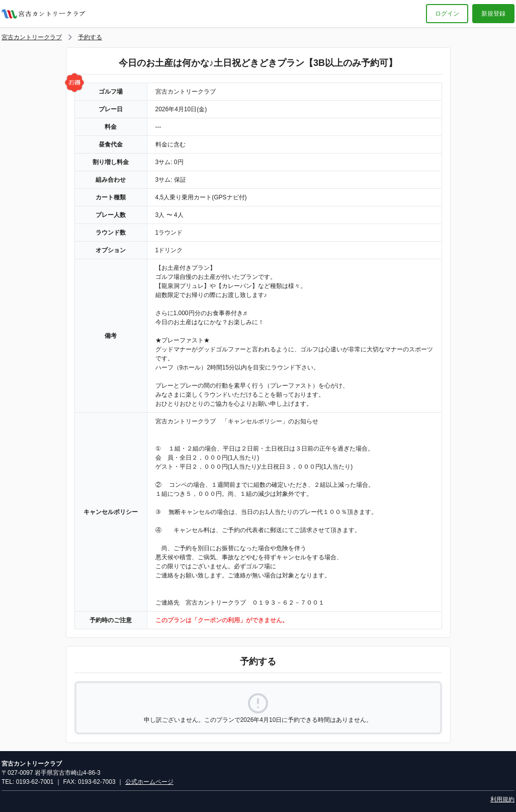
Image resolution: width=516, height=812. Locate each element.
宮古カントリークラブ (32, 37)
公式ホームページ (149, 782)
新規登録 (493, 14)
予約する (90, 37)
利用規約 (502, 799)
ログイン (447, 14)
